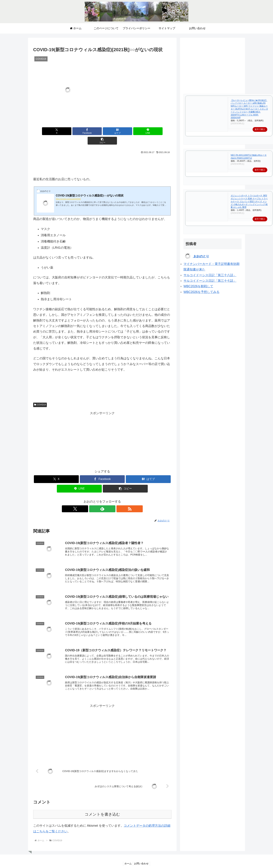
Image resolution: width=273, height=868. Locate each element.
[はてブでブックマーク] (102, 131)
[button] (149, 131)
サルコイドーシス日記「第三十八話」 (210, 275)
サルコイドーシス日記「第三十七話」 (210, 281)
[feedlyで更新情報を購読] (102, 499)
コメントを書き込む (102, 808)
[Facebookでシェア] (79, 131)
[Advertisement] (102, 155)
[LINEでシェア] (125, 131)
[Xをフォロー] (94, 499)
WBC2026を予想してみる (201, 292)
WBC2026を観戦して (198, 286)
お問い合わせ (142, 857)
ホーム (128, 857)
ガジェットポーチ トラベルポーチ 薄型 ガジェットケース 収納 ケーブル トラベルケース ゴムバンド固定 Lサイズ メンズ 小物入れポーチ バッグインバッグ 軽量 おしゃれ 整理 (249, 201)
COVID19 (40, 395)
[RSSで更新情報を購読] (110, 499)
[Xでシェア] (56, 131)
